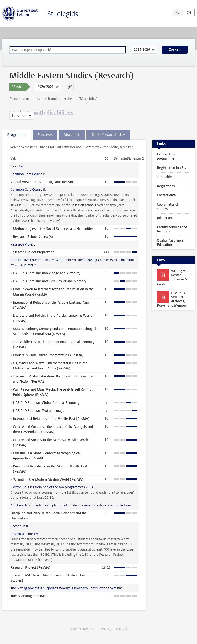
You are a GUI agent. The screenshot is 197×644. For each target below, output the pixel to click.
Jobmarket (165, 218)
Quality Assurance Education (170, 243)
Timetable (164, 177)
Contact (122, 629)
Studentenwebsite (83, 629)
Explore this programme (166, 156)
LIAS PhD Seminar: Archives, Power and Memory (50, 281)
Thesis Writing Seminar (28, 596)
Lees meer (20, 116)
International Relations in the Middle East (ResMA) (51, 419)
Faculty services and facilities (172, 229)
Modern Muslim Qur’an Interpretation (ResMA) (48, 355)
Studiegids (63, 14)
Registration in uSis (171, 168)
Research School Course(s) (33, 237)
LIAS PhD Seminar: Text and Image (39, 411)
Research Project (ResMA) (30, 568)
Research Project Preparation (32, 252)
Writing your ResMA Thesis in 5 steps (173, 277)
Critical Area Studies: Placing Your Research (43, 182)
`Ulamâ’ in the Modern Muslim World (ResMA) (48, 480)
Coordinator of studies (168, 207)
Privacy (106, 629)
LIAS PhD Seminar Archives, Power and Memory (172, 299)
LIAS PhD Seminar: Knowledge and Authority (47, 273)
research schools (84, 205)
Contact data (166, 195)
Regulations (166, 186)
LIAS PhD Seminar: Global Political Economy (46, 403)
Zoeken (175, 50)
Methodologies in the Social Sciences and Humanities (53, 229)
